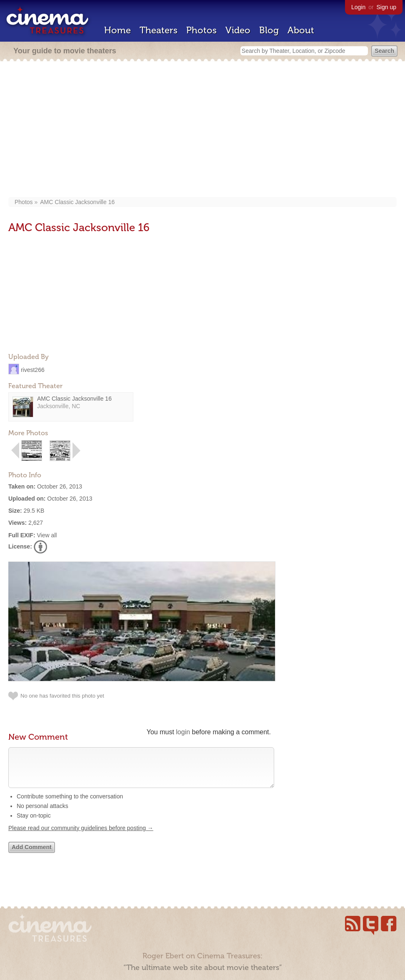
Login (358, 7)
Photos (201, 30)
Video (238, 30)
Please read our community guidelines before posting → (81, 836)
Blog (269, 30)
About (301, 30)
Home (117, 30)
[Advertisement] (202, 130)
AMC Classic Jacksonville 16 (77, 202)
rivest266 (33, 369)
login (183, 732)
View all (47, 535)
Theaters (159, 30)
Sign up (386, 7)
